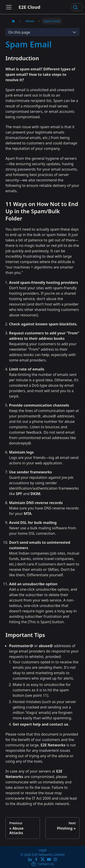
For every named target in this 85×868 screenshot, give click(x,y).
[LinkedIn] (30, 859)
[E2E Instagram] (55, 859)
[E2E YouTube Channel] (49, 859)
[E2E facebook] (36, 859)
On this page (19, 32)
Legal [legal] (42, 850)
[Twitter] (43, 859)
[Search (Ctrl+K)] (77, 7)
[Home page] (13, 21)
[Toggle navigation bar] (9, 7)
